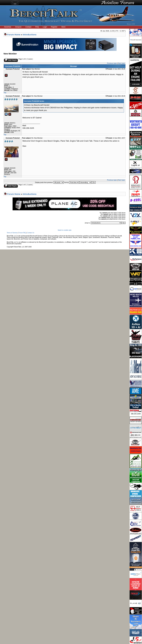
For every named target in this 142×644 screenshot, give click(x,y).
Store (63, 27)
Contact (28, 27)
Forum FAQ (22, 233)
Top (5, 93)
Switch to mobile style (65, 230)
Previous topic (112, 63)
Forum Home (14, 35)
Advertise (8, 27)
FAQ (37, 27)
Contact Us (31, 233)
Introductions (30, 35)
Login (45, 27)
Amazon (18, 27)
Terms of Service (12, 233)
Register (54, 27)
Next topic (122, 63)
